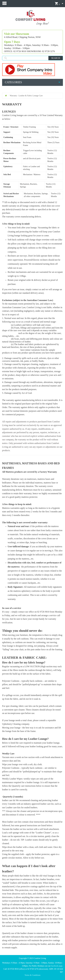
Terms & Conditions (32, 975)
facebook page (57, 966)
